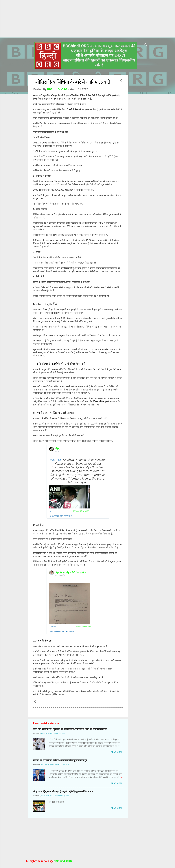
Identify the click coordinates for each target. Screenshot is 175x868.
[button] (121, 81)
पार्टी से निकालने (75, 110)
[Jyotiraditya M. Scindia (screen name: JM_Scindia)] (51, 573)
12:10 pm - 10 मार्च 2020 (82, 627)
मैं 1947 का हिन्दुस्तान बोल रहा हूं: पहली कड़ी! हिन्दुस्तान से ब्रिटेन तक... (64, 792)
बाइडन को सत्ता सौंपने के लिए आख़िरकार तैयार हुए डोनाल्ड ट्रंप (60, 760)
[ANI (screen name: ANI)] (51, 449)
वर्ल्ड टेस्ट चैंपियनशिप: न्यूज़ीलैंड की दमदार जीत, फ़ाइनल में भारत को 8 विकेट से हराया (70, 729)
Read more (117, 752)
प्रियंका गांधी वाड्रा (100, 402)
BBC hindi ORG (62, 861)
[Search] (146, 45)
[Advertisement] (70, 19)
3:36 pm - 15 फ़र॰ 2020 (81, 511)
